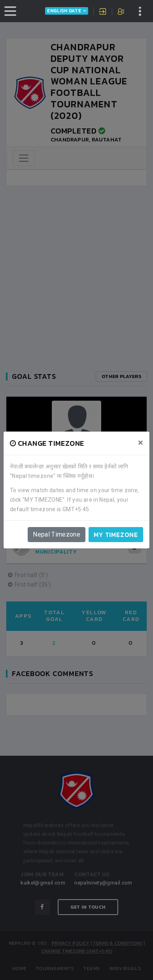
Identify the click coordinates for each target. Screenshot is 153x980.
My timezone (116, 535)
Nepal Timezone (57, 534)
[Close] (141, 443)
